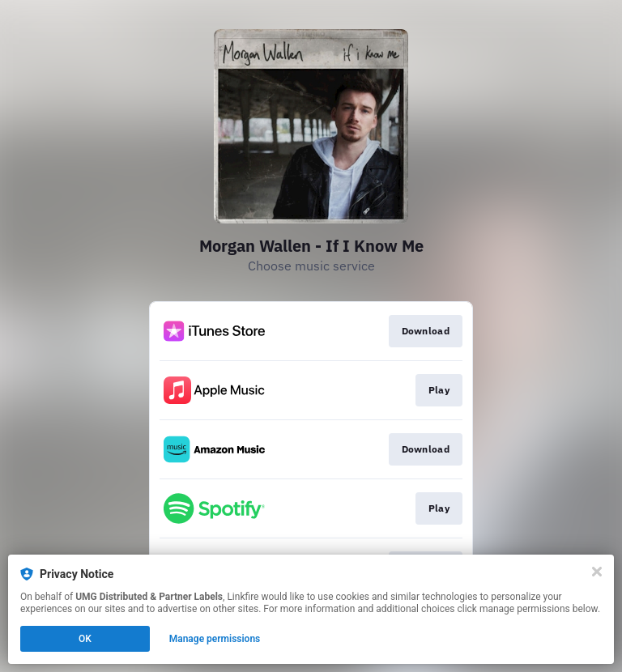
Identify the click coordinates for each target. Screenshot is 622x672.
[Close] (597, 572)
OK (85, 639)
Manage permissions (215, 639)
